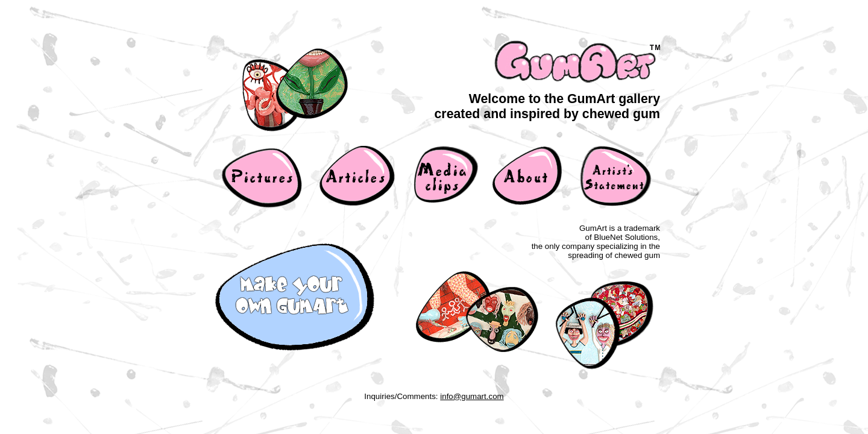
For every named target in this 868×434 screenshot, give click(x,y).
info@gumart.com (472, 396)
